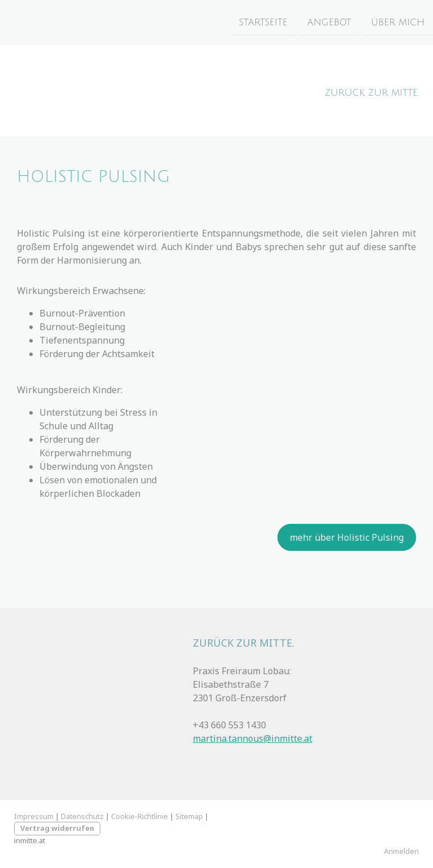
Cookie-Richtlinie (140, 816)
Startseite (263, 22)
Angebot (329, 22)
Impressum (34, 816)
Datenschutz (82, 816)
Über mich (398, 22)
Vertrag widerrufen (57, 828)
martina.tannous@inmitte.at (253, 738)
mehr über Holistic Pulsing (347, 537)
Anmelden (401, 851)
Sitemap (189, 816)
